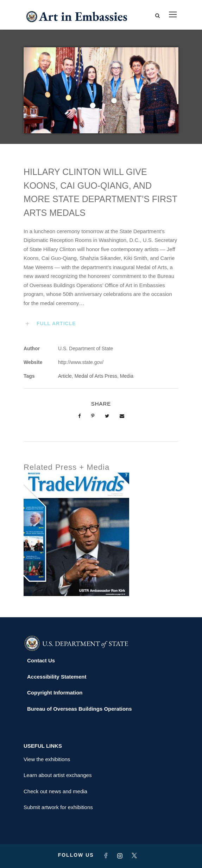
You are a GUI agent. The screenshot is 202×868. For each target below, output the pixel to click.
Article (65, 376)
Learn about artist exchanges (58, 775)
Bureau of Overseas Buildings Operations (80, 709)
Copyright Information (55, 693)
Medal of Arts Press (96, 376)
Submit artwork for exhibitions (58, 807)
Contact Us (41, 660)
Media (127, 376)
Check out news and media (55, 791)
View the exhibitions (47, 759)
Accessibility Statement (57, 677)
